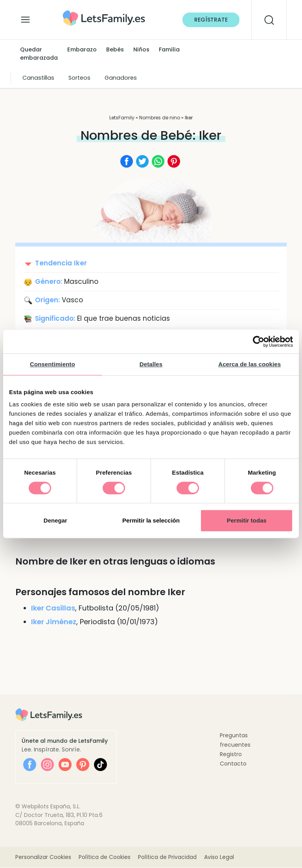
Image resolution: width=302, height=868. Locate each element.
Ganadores (121, 78)
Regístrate (211, 20)
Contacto (233, 764)
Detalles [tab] (151, 364)
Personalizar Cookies (43, 857)
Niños (141, 49)
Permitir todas (247, 520)
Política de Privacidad (167, 857)
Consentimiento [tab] (52, 364)
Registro (231, 754)
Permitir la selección (151, 520)
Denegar (55, 520)
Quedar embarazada (39, 54)
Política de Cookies (105, 857)
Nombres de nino (160, 118)
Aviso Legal (219, 857)
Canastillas (38, 78)
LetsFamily (122, 118)
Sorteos (79, 78)
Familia (169, 49)
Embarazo (82, 49)
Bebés (115, 49)
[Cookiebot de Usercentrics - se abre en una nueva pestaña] (259, 342)
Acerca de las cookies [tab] (250, 364)
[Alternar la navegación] (25, 18)
